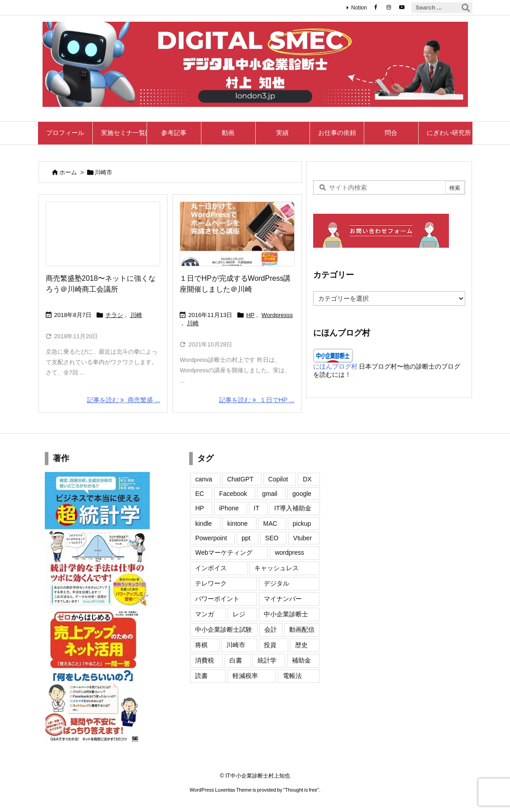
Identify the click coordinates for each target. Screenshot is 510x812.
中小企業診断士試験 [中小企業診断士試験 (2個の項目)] (224, 629)
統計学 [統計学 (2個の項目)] (267, 660)
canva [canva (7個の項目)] (203, 479)
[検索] (466, 8)
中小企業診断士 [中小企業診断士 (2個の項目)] (286, 614)
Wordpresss (277, 315)
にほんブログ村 (335, 366)
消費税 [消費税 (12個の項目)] (205, 660)
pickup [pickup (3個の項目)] (302, 524)
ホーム (68, 172)
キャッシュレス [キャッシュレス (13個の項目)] (276, 568)
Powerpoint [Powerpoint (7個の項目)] (211, 538)
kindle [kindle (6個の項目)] (203, 524)
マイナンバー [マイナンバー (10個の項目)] (283, 599)
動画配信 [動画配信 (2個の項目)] (302, 629)
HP (250, 315)
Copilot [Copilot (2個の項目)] (278, 479)
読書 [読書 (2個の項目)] (201, 676)
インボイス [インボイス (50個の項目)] (211, 568)
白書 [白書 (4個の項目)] (236, 660)
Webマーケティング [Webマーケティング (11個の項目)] (224, 553)
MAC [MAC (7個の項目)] (270, 524)
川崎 (136, 315)
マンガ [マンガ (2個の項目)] (205, 614)
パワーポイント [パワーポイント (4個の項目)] (217, 599)
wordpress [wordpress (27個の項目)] (289, 553)
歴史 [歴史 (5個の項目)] (301, 645)
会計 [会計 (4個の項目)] (271, 629)
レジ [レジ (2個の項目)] (239, 614)
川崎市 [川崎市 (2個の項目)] (236, 645)
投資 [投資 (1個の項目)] (270, 645)
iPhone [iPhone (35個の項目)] (229, 508)
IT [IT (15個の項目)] (257, 508)
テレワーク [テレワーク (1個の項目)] (211, 583)
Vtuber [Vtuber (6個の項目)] (303, 538)
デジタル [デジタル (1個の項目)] (276, 583)
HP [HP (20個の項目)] (199, 508)
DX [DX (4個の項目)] (307, 479)
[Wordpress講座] (237, 234)
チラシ (114, 315)
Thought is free (301, 790)
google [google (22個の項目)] (302, 494)
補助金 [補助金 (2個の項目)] (301, 660)
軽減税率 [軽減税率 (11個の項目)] (245, 676)
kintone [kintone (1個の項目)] (237, 524)
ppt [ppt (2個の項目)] (246, 538)
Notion (359, 8)
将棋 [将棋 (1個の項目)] (201, 645)
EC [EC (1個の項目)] (199, 494)
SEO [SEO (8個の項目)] (272, 538)
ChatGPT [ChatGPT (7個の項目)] (240, 479)
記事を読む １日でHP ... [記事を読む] (257, 400)
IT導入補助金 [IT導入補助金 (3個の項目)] (293, 508)
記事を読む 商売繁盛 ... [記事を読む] (123, 400)
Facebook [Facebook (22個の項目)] (233, 494)
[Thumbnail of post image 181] (103, 234)
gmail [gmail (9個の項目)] (269, 494)
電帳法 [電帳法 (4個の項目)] (292, 676)
